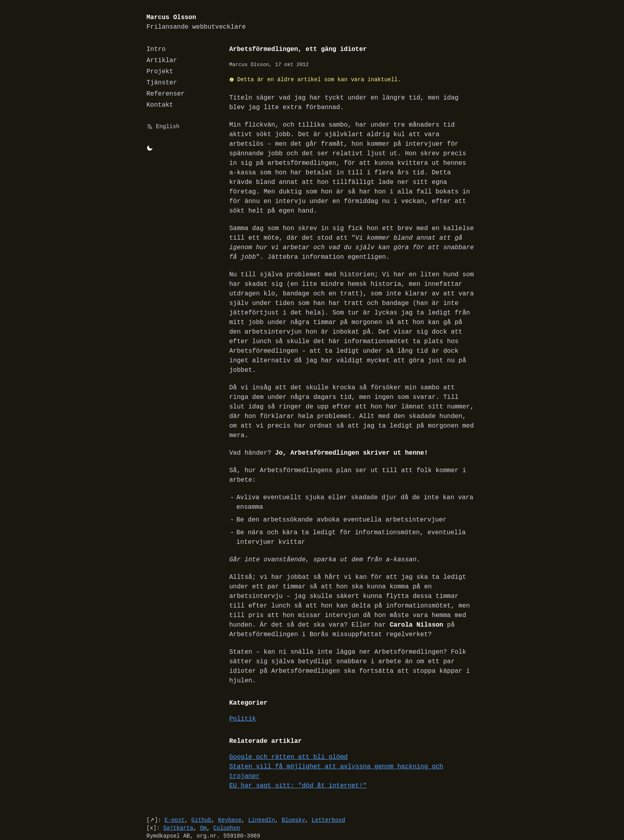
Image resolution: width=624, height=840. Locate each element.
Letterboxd (328, 791)
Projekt (160, 72)
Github (201, 791)
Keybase (230, 791)
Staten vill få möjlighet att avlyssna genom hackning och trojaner (353, 748)
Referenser (166, 94)
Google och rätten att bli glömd (289, 738)
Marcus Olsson (196, 22)
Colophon (227, 799)
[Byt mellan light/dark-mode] (150, 148)
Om (203, 799)
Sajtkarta (178, 799)
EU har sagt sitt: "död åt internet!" (298, 757)
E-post (175, 791)
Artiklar (162, 61)
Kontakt (160, 105)
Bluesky (293, 791)
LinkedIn (262, 791)
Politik (243, 700)
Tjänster (162, 83)
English (168, 126)
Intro (156, 49)
